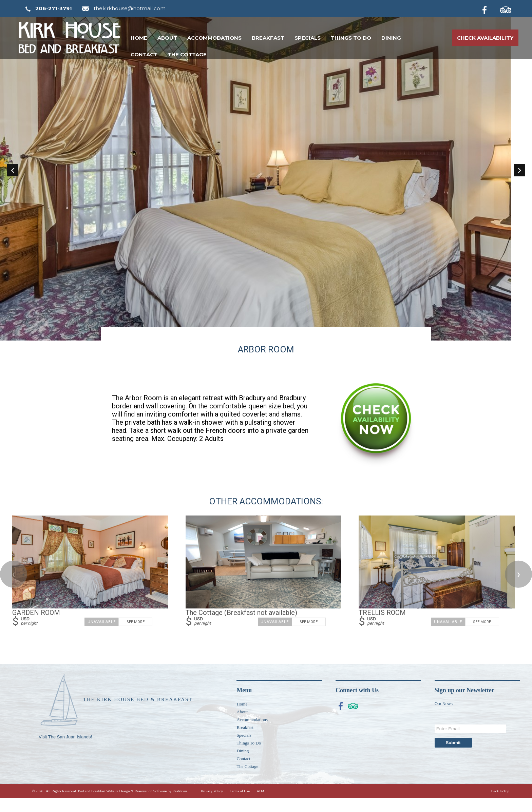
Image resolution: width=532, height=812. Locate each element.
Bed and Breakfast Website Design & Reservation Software (122, 805)
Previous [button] (13, 177)
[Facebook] (490, 9)
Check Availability (485, 38)
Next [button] (519, 177)
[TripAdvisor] (509, 9)
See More (136, 636)
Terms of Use (240, 805)
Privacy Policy (212, 805)
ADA (261, 805)
